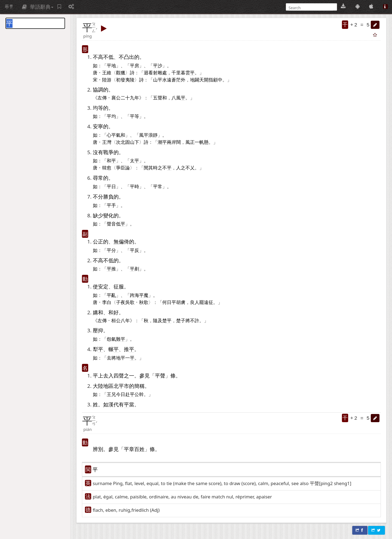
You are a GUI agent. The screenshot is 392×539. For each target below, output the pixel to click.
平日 (111, 186)
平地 (111, 65)
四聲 (119, 375)
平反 (134, 250)
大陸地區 (103, 386)
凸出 (129, 57)
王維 (107, 72)
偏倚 (124, 241)
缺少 (98, 215)
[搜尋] (311, 8)
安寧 (98, 126)
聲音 (111, 224)
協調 (98, 89)
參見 (145, 375)
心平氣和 (116, 135)
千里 (176, 72)
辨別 (98, 449)
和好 (114, 312)
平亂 (111, 295)
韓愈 (107, 168)
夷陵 (130, 80)
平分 (111, 250)
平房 (134, 65)
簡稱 (139, 386)
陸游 (107, 80)
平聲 (160, 375)
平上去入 (103, 375)
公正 (98, 241)
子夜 (121, 302)
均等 (98, 108)
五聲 (158, 98)
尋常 (98, 178)
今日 (121, 394)
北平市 (121, 386)
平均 (111, 116)
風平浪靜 (148, 135)
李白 (107, 302)
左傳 (102, 98)
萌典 (9, 7)
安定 (103, 286)
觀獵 (121, 72)
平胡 (176, 302)
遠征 (209, 302)
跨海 (134, 295)
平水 (162, 80)
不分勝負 (103, 197)
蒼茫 (176, 80)
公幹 (139, 394)
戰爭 (108, 152)
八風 (176, 98)
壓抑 (98, 330)
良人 (195, 302)
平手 (111, 205)
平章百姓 (134, 449)
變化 (108, 215)
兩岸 (171, 142)
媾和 (98, 312)
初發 (121, 80)
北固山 (128, 142)
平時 (134, 186)
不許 (195, 320)
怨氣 (111, 339)
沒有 (98, 152)
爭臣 (121, 168)
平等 (134, 116)
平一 (125, 358)
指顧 (213, 80)
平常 (158, 186)
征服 (119, 286)
